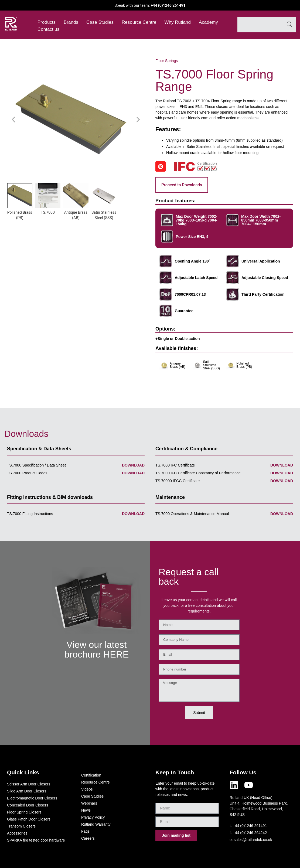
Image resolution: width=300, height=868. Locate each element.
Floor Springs (167, 61)
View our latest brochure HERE (96, 649)
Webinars (89, 803)
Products (47, 22)
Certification (91, 775)
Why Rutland (178, 22)
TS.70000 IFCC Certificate (178, 481)
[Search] (289, 25)
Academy (208, 22)
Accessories (17, 833)
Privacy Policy (93, 817)
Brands (71, 22)
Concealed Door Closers (28, 805)
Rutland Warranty (96, 824)
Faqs (85, 831)
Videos (87, 789)
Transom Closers (21, 826)
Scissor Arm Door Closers (29, 784)
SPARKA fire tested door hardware (36, 840)
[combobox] (260, 25)
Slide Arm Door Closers (27, 791)
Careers (88, 838)
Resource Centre (139, 22)
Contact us (48, 29)
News (86, 810)
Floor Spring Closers (24, 812)
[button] (13, 120)
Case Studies (100, 22)
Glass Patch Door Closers (29, 819)
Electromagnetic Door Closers (32, 798)
